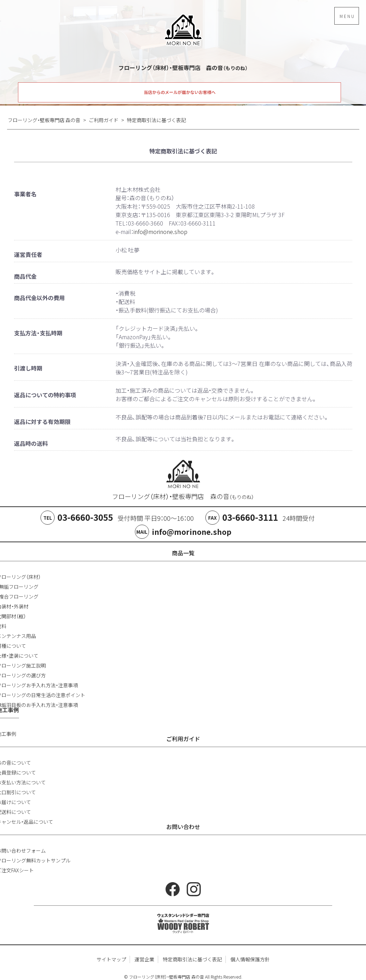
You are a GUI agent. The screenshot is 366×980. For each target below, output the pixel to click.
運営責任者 (28, 254)
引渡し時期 (28, 368)
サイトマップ (111, 959)
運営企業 (144, 959)
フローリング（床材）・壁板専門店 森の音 (183, 496)
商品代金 (25, 276)
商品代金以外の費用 (39, 298)
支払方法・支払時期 (38, 333)
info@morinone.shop (160, 232)
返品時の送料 (31, 443)
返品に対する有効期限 (42, 422)
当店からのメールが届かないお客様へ (180, 92)
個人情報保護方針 (250, 959)
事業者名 (25, 194)
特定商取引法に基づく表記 (192, 959)
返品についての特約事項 (45, 395)
